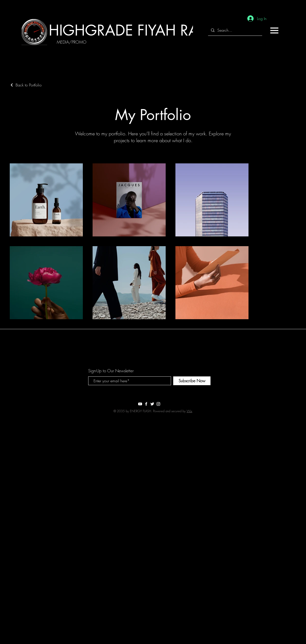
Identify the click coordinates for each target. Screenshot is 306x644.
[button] (274, 30)
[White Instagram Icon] (158, 404)
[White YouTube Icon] (140, 404)
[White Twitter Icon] (152, 404)
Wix (189, 411)
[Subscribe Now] (192, 381)
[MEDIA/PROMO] (72, 42)
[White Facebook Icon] (146, 404)
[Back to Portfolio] (26, 85)
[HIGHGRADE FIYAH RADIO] (137, 30)
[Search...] (235, 30)
